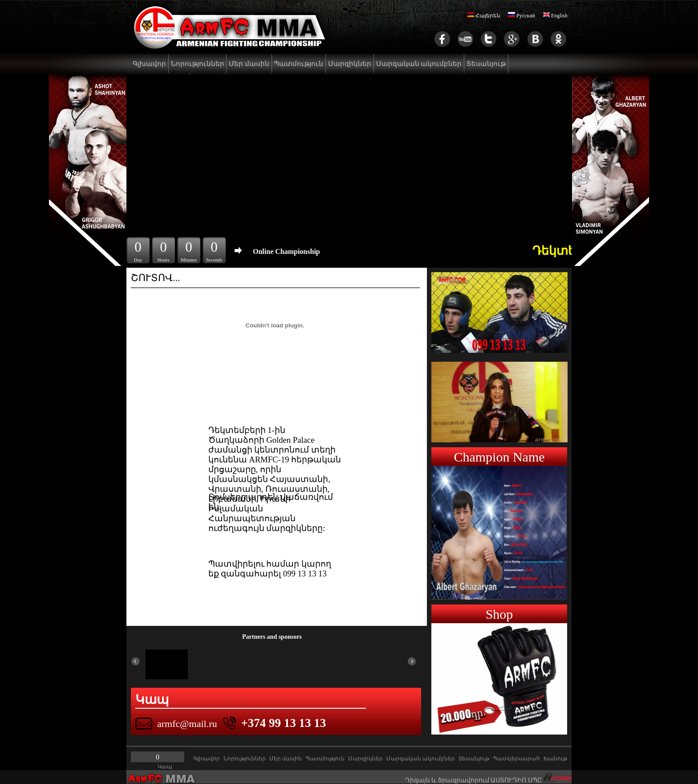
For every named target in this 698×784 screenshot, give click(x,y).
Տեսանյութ (486, 64)
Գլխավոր (149, 64)
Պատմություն (298, 64)
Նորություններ (198, 64)
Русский (521, 16)
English (555, 16)
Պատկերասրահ (516, 759)
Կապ (165, 767)
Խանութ (555, 759)
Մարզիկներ (350, 64)
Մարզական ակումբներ (419, 64)
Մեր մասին (249, 64)
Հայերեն (484, 16)
